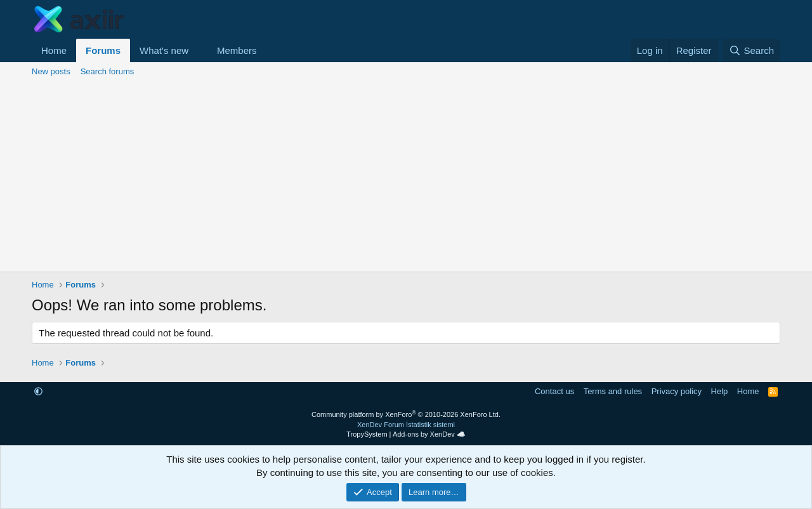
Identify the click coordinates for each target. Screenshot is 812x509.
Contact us (554, 391)
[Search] (751, 50)
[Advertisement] (406, 176)
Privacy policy (677, 391)
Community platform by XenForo (406, 414)
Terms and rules (613, 391)
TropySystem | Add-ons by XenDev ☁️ (406, 434)
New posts (51, 71)
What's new (164, 50)
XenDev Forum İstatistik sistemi (406, 425)
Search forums (108, 71)
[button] (199, 50)
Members (237, 50)
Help (720, 391)
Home (54, 50)
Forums (103, 50)
